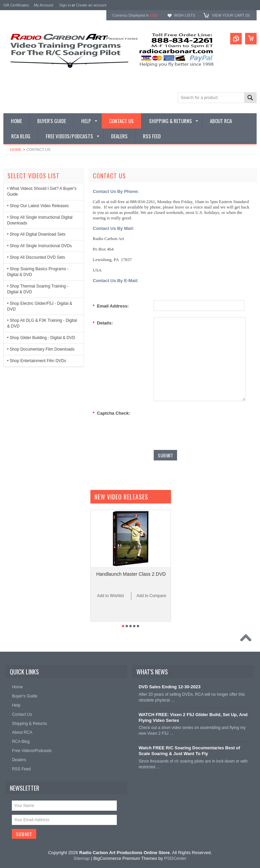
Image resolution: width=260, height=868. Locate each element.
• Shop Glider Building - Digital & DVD (41, 338)
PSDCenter (175, 858)
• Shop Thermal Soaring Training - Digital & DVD (38, 289)
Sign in (65, 5)
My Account (44, 5)
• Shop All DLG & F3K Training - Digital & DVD (42, 323)
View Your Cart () (231, 15)
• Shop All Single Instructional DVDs (39, 246)
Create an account (91, 5)
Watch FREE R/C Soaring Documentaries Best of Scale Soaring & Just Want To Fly (189, 751)
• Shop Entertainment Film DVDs (37, 361)
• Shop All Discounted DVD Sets (36, 257)
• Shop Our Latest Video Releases (38, 206)
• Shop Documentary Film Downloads (41, 349)
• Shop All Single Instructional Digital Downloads (40, 220)
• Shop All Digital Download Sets (36, 234)
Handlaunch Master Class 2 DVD (131, 574)
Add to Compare (151, 596)
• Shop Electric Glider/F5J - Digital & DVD (40, 306)
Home (16, 150)
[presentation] (205, 420)
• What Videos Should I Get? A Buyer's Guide (42, 191)
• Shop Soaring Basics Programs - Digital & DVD (38, 272)
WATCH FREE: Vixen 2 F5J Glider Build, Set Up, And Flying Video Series (193, 717)
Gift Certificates (16, 5)
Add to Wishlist (111, 596)
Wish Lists (185, 15)
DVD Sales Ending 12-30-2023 (169, 687)
